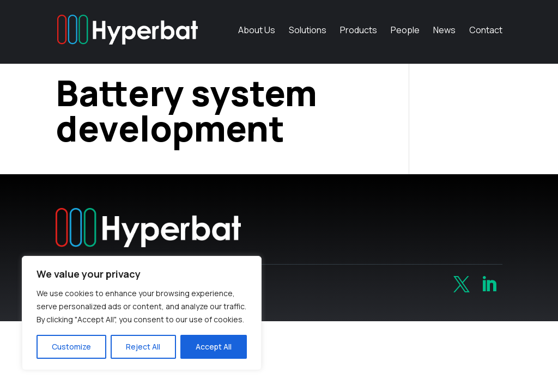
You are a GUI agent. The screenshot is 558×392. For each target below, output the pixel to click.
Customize (71, 347)
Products (359, 35)
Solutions (308, 35)
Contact (486, 35)
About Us (257, 35)
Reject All (143, 347)
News (444, 35)
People (405, 35)
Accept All (214, 347)
